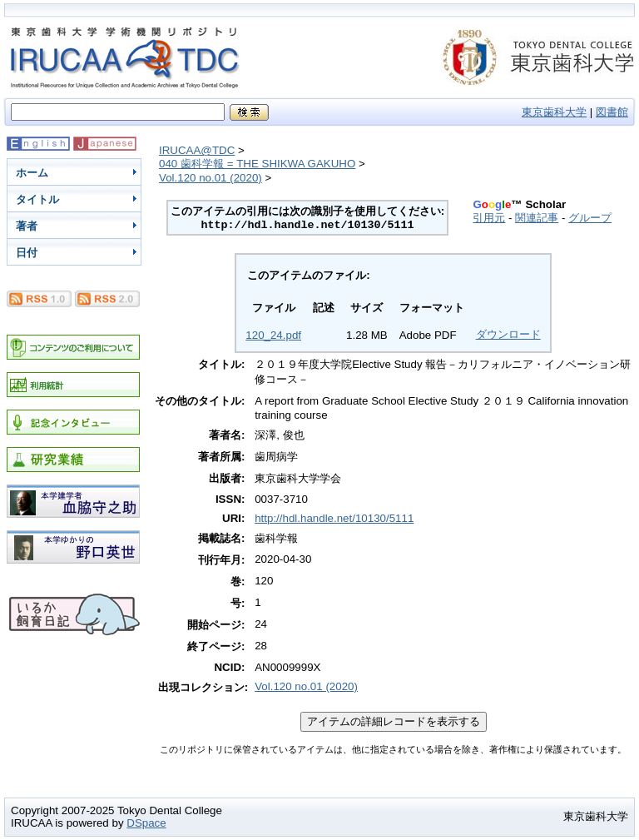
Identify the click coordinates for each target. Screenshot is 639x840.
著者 (27, 226)
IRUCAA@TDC (197, 150)
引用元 (489, 218)
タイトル (37, 199)
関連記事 (537, 218)
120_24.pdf (273, 335)
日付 (27, 253)
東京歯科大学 (554, 112)
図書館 (612, 112)
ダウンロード (508, 334)
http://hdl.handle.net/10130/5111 (334, 518)
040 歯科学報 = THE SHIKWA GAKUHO (257, 164)
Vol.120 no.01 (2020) (211, 178)
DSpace (146, 823)
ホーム (32, 173)
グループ (590, 218)
